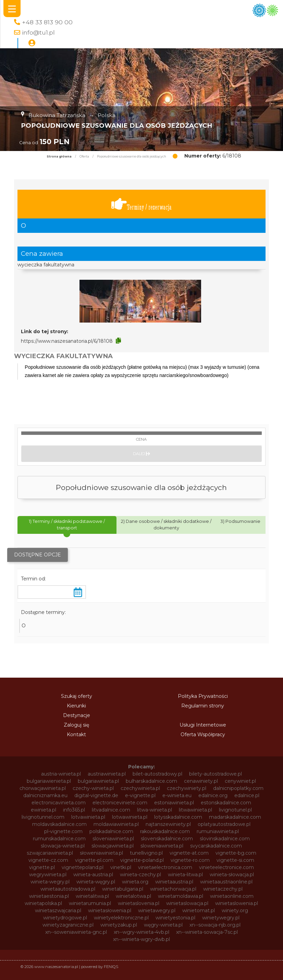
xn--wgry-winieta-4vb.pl (141, 932)
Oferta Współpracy (203, 734)
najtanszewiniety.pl (168, 824)
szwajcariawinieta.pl (50, 853)
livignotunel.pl (235, 810)
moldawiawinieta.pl (116, 824)
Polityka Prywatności (203, 696)
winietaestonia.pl (49, 896)
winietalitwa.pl (92, 896)
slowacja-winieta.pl (63, 846)
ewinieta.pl (44, 810)
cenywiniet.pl (240, 781)
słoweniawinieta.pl (101, 853)
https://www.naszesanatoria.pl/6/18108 (67, 341)
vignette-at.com (189, 853)
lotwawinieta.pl (130, 817)
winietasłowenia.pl (110, 910)
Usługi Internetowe (203, 725)
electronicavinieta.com (59, 803)
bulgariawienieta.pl (49, 781)
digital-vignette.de (96, 795)
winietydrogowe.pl (65, 918)
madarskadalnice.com (235, 817)
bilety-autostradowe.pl (216, 774)
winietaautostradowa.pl (68, 889)
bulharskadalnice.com (151, 781)
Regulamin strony (203, 706)
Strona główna (59, 156)
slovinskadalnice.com (225, 839)
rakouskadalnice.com (165, 831)
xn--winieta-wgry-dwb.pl (141, 939)
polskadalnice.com (111, 831)
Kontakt (76, 734)
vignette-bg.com (236, 853)
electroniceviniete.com (120, 803)
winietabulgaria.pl (123, 889)
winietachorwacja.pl (173, 889)
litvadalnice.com (111, 810)
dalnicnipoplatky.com (238, 788)
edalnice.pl (247, 795)
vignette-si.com (235, 860)
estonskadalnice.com (226, 803)
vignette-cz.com (48, 860)
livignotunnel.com (43, 817)
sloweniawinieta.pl (162, 846)
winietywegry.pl (221, 918)
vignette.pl (42, 867)
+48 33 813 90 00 (47, 22)
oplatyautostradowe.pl (224, 824)
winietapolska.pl (43, 903)
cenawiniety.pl (201, 781)
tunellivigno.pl (146, 853)
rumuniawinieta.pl (218, 831)
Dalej (141, 454)
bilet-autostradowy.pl (157, 774)
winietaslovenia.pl (139, 903)
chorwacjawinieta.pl (43, 788)
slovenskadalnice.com (167, 839)
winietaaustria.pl (174, 882)
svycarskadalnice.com (216, 846)
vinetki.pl (121, 867)
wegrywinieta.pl (48, 875)
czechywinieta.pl (140, 788)
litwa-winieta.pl (155, 810)
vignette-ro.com (190, 860)
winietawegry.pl (157, 910)
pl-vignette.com (63, 831)
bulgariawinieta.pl (98, 781)
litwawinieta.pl (195, 810)
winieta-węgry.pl (96, 882)
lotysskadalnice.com (178, 817)
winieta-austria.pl (93, 875)
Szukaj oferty (77, 696)
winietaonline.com (232, 896)
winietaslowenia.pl (237, 903)
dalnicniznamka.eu (45, 795)
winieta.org (135, 882)
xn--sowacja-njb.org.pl (215, 925)
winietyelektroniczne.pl (121, 918)
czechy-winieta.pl (93, 788)
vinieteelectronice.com (226, 867)
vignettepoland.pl (83, 867)
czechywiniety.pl (187, 788)
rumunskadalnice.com (59, 839)
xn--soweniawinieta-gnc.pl (76, 932)
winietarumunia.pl (90, 903)
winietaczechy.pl (223, 889)
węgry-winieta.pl (163, 925)
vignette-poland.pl (142, 860)
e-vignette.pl (140, 795)
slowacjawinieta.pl (113, 846)
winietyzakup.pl (119, 925)
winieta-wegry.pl (50, 882)
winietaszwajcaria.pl (58, 910)
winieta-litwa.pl (185, 875)
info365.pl (74, 810)
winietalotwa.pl (133, 896)
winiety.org (235, 910)
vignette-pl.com (94, 860)
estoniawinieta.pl (174, 803)
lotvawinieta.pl (88, 817)
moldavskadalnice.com (59, 824)
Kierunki (76, 706)
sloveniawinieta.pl (113, 839)
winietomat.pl (199, 910)
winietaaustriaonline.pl (226, 882)
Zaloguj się (76, 725)
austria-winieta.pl (61, 774)
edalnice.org (213, 795)
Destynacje (77, 715)
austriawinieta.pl (107, 774)
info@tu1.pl (38, 32)
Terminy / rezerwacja (141, 204)
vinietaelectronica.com (165, 867)
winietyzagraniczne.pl (68, 925)
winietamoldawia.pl (181, 896)
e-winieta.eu (177, 795)
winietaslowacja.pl (187, 903)
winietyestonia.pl (175, 918)
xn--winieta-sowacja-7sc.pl (207, 932)
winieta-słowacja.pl (232, 875)
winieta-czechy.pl (140, 875)
